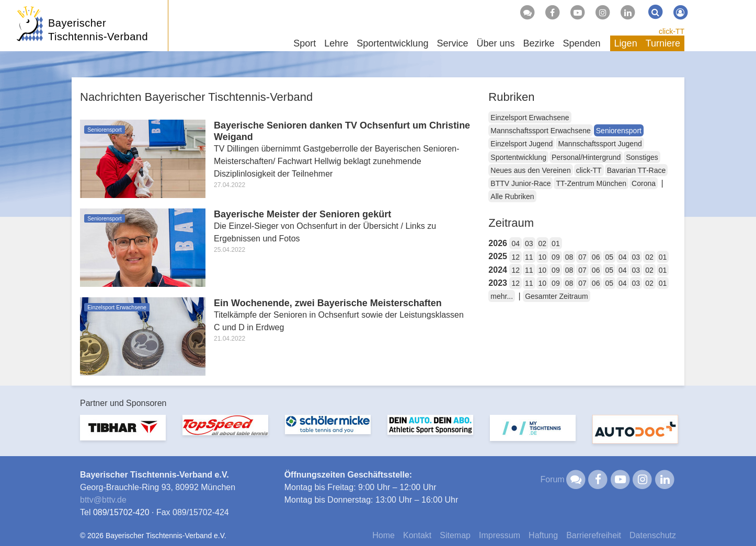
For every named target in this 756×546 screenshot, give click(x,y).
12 (516, 257)
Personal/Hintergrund (586, 157)
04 (516, 243)
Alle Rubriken (512, 196)
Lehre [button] (336, 43)
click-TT (672, 31)
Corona (644, 183)
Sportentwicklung (518, 157)
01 (556, 243)
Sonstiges (642, 157)
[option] (123, 434)
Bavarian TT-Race (637, 170)
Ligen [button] (626, 43)
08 (569, 257)
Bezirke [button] (539, 43)
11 (529, 257)
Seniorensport (619, 131)
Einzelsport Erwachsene (530, 118)
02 (543, 243)
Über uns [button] (495, 43)
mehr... (502, 296)
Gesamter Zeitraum (557, 296)
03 (529, 243)
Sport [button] (305, 43)
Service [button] (452, 43)
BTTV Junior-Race (520, 183)
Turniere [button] (663, 43)
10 (543, 257)
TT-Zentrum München (591, 183)
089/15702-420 (121, 512)
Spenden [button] (582, 43)
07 (582, 257)
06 (596, 257)
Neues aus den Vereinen (530, 170)
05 (609, 257)
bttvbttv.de (103, 500)
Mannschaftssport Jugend (600, 144)
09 (556, 257)
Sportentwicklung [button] (392, 43)
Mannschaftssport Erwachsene (540, 131)
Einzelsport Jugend (522, 144)
